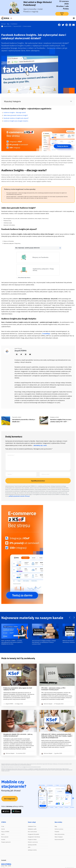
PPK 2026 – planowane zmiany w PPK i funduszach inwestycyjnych (53, 689)
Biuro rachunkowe (32, 832)
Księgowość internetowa (34, 837)
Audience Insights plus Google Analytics (16, 121)
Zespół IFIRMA (6, 26)
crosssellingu (46, 334)
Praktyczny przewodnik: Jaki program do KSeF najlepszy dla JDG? (18, 689)
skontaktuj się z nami (40, 445)
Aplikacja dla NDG (32, 845)
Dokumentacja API (59, 839)
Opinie (3, 834)
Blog (56, 826)
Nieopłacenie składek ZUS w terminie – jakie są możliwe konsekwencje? (18, 735)
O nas (3, 826)
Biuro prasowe (5, 837)
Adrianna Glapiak (47, 704)
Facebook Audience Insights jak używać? (16, 118)
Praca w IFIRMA (5, 832)
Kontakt (3, 839)
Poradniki (57, 832)
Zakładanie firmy (32, 826)
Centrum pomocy (59, 829)
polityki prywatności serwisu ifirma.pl (19, 496)
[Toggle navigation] (74, 18)
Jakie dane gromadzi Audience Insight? (16, 115)
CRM (29, 847)
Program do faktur (32, 839)
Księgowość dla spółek (33, 834)
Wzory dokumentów (60, 834)
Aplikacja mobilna (32, 850)
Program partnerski (6, 842)
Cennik (3, 829)
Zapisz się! (62, 14)
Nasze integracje (59, 837)
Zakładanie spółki (32, 829)
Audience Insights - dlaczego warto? (15, 112)
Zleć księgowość (10, 799)
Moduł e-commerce (33, 842)
